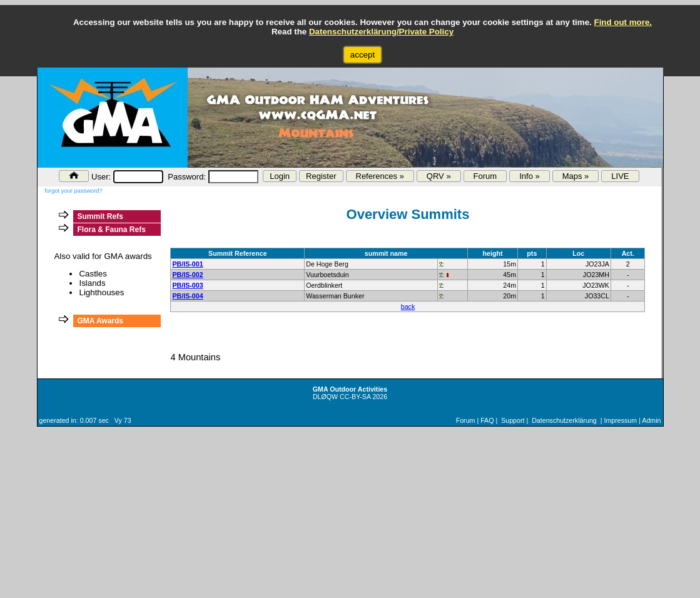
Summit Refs (100, 216)
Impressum (620, 420)
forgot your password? (73, 191)
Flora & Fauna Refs (111, 230)
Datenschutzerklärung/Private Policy (381, 32)
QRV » (439, 176)
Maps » (576, 176)
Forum (485, 176)
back (408, 307)
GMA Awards (100, 321)
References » (380, 176)
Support (513, 420)
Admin (651, 420)
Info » (530, 176)
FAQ (487, 420)
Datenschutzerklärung (564, 420)
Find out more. (623, 22)
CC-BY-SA (355, 397)
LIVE (620, 176)
